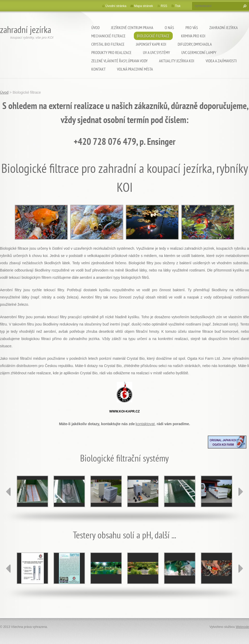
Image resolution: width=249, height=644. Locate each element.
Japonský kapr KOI (151, 44)
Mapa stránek (144, 6)
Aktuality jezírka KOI (177, 61)
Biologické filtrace (153, 36)
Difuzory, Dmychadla (195, 44)
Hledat (244, 6)
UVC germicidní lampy (199, 52)
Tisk (178, 6)
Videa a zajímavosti (221, 61)
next (241, 492)
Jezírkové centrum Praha (132, 28)
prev (8, 492)
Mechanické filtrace (108, 36)
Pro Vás (192, 28)
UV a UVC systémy (156, 52)
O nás (169, 28)
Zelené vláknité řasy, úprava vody (119, 61)
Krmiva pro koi (193, 36)
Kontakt (98, 69)
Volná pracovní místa (135, 69)
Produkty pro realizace (111, 52)
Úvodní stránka (116, 6)
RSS (164, 6)
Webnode (242, 627)
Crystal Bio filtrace (108, 44)
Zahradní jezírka (224, 28)
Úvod (95, 28)
